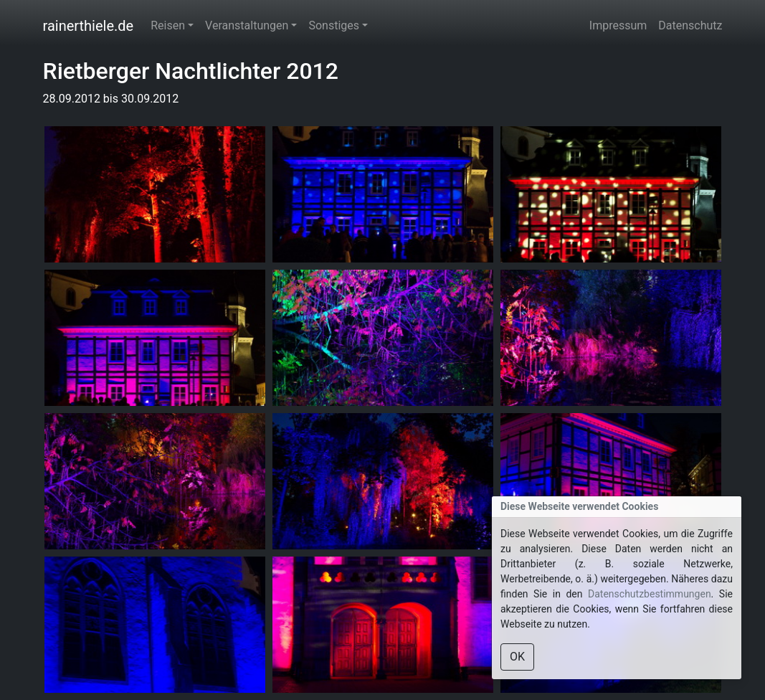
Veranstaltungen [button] (247, 25)
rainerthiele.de (89, 26)
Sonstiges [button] (334, 25)
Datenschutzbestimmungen (650, 594)
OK (517, 657)
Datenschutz (690, 25)
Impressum (618, 25)
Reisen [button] (168, 25)
